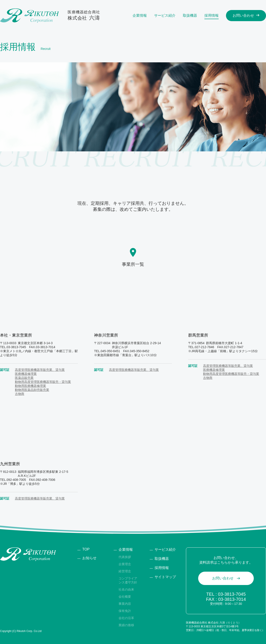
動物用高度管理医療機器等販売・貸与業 (43, 382)
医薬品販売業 (24, 378)
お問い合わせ (223, 578)
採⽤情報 (162, 568)
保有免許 (125, 611)
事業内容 (125, 604)
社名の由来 (126, 589)
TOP (86, 549)
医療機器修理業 (26, 374)
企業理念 (125, 564)
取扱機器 (162, 559)
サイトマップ (165, 577)
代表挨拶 (125, 557)
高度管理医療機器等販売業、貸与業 (40, 370)
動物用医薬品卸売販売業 (32, 390)
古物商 (20, 394)
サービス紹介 (165, 550)
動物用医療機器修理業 (30, 386)
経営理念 (125, 571)
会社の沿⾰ (126, 618)
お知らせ (89, 558)
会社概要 (125, 597)
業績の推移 (126, 625)
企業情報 (126, 550)
